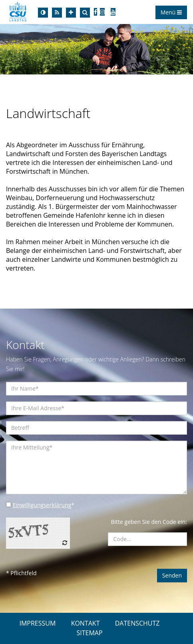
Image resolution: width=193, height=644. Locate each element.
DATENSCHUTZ (137, 623)
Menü (171, 12)
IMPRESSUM (37, 623)
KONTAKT (86, 623)
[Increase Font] (71, 13)
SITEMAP (89, 633)
